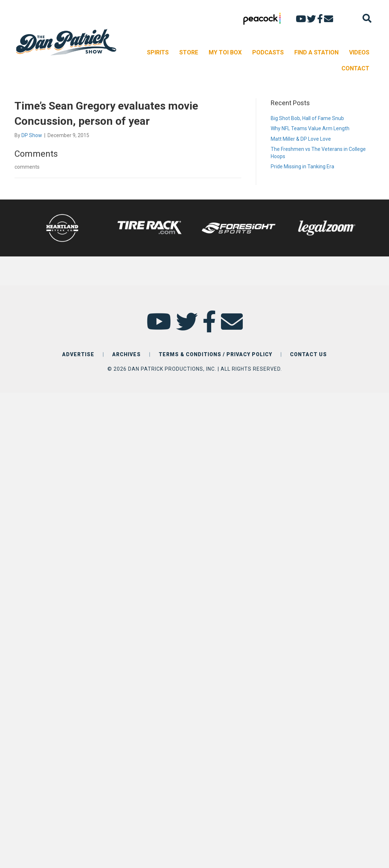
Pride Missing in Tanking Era (302, 166)
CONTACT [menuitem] (355, 68)
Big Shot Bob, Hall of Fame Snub (307, 118)
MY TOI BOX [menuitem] (225, 52)
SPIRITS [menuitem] (158, 52)
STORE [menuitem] (189, 52)
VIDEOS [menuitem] (359, 52)
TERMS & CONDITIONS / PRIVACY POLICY (215, 354)
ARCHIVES (126, 354)
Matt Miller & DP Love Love (301, 139)
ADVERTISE (78, 354)
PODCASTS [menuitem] (268, 52)
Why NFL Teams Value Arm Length (310, 128)
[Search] (367, 18)
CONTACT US (308, 354)
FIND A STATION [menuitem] (316, 52)
